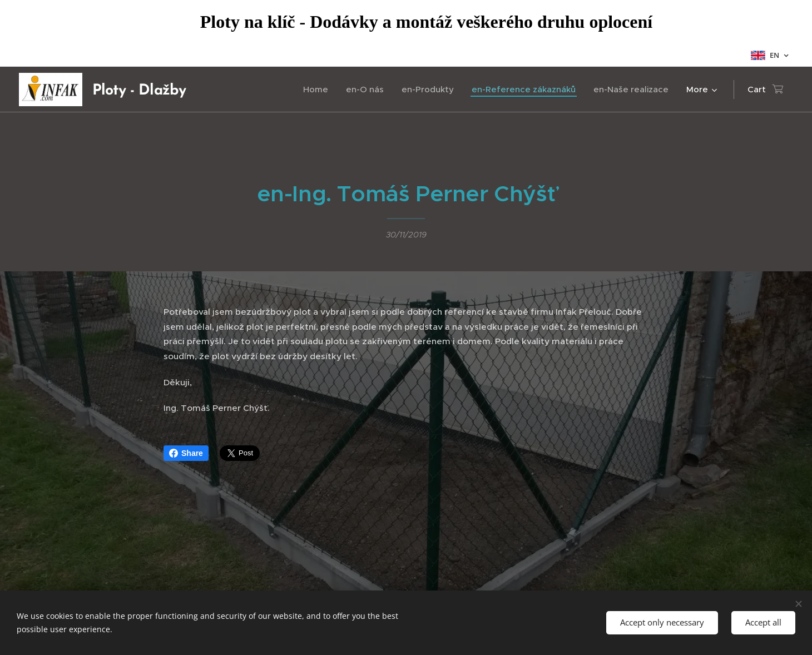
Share (186, 453)
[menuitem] (319, 90)
